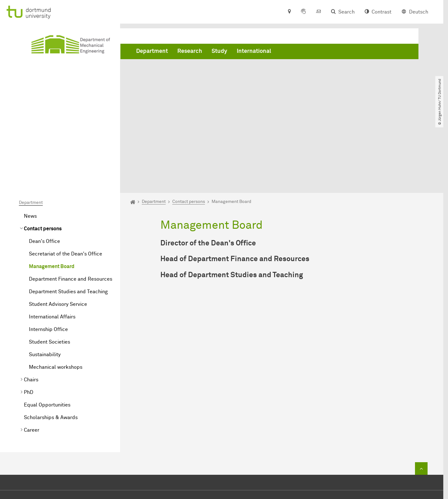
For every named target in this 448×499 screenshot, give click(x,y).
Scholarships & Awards (51, 347)
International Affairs (52, 246)
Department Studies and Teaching (68, 221)
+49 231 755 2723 (223, 441)
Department (152, 51)
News (30, 145)
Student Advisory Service (58, 233)
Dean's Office (44, 171)
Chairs (31, 309)
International (254, 51)
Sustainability (45, 284)
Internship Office (48, 259)
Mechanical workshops (56, 296)
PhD (29, 322)
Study (219, 51)
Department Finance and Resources (71, 208)
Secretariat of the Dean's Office (66, 183)
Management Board (52, 196)
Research (190, 51)
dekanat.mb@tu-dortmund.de (237, 451)
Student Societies (50, 271)
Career (32, 359)
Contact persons (43, 158)
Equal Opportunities (47, 334)
